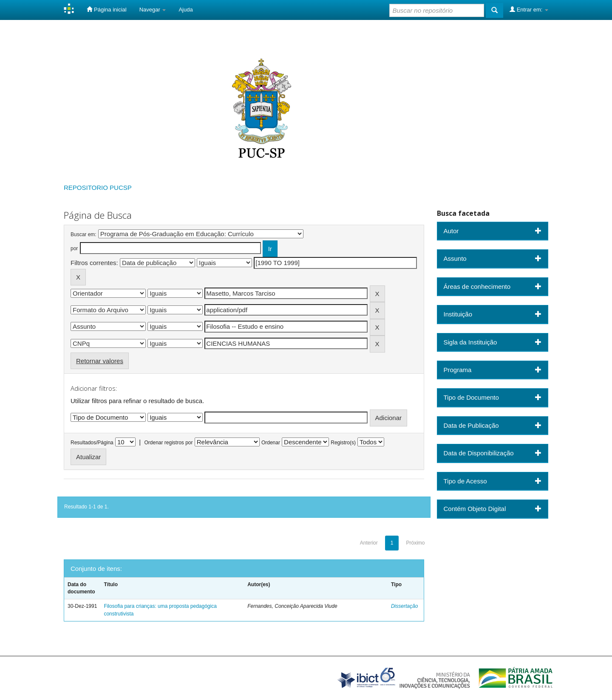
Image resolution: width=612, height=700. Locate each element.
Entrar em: (529, 9)
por (74, 248)
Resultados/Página (92, 443)
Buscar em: (84, 234)
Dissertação (404, 606)
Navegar (153, 10)
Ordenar (271, 443)
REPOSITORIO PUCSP (98, 188)
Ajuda (186, 10)
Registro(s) (343, 443)
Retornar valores (100, 361)
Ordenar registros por (168, 443)
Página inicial (106, 9)
